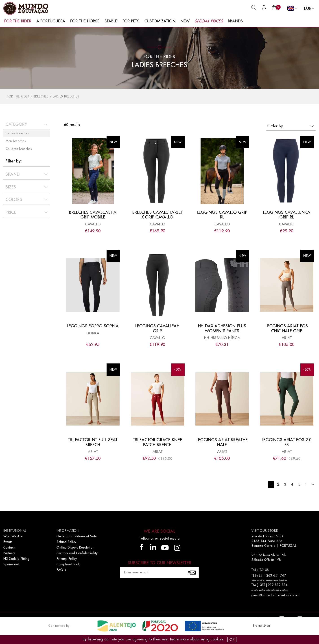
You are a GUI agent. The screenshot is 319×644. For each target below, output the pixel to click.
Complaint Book (68, 564)
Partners (9, 553)
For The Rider (18, 21)
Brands (235, 21)
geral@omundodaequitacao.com (275, 595)
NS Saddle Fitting (16, 559)
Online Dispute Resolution (75, 547)
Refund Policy (67, 542)
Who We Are (13, 536)
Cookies (217, 639)
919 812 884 (278, 585)
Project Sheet (262, 626)
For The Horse (85, 21)
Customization (160, 21)
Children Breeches (19, 149)
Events (8, 542)
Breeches (41, 96)
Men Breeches (16, 141)
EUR (308, 9)
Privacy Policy (67, 559)
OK (232, 640)
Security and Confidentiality (77, 553)
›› (313, 484)
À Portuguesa (51, 21)
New (185, 21)
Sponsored (11, 564)
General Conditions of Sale (77, 536)
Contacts (10, 547)
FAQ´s (61, 570)
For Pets (131, 21)
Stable (111, 21)
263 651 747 (276, 575)
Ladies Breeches (66, 96)
